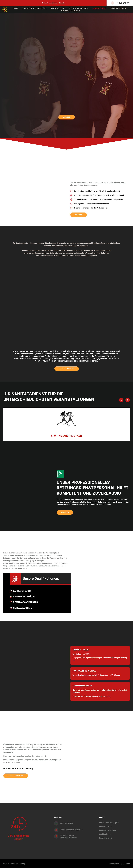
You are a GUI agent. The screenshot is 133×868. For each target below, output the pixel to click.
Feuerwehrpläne (58, 8)
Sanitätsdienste (99, 8)
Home (16, 8)
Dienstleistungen (118, 8)
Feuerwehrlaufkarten (79, 8)
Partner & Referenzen (70, 11)
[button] (121, 400)
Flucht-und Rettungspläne (34, 8)
